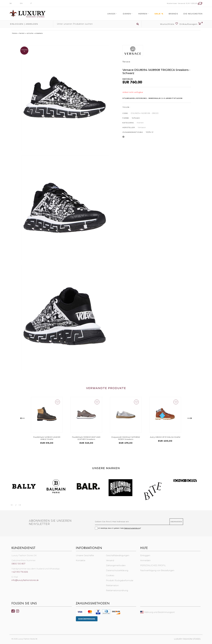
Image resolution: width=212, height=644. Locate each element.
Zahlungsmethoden (116, 565)
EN (21, 3)
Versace (142, 127)
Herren (144, 14)
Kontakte (81, 560)
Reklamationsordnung (117, 590)
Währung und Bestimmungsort (157, 612)
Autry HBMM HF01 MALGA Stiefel (169, 437)
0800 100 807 (18, 564)
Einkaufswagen (191, 24)
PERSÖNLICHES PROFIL (153, 565)
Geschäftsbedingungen (118, 555)
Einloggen (16, 24)
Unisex (112, 14)
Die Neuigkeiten (193, 14)
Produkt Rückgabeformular (120, 580)
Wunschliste (169, 24)
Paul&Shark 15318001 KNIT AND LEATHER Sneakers (90, 438)
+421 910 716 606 (20, 572)
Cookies (110, 575)
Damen (128, 14)
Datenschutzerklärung (132, 528)
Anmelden (32, 24)
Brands (173, 14)
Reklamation (112, 585)
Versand (110, 560)
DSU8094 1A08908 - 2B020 (145, 113)
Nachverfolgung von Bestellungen (157, 570)
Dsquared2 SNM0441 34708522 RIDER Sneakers (130, 438)
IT (31, 3)
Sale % (159, 14)
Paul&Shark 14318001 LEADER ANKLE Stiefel (51, 438)
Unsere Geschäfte (85, 555)
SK (11, 3)
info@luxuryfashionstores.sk (25, 580)
